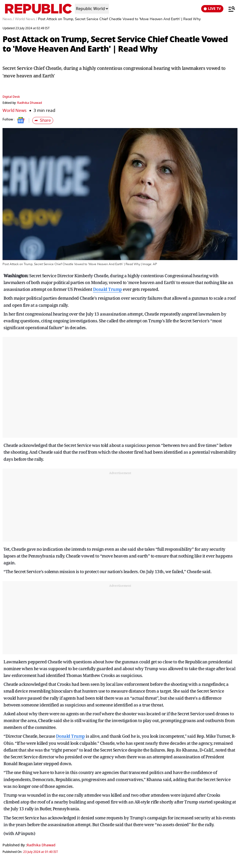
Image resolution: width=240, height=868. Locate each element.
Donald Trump (108, 289)
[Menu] (229, 9)
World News (14, 111)
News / (8, 19)
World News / (26, 19)
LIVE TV (212, 9)
